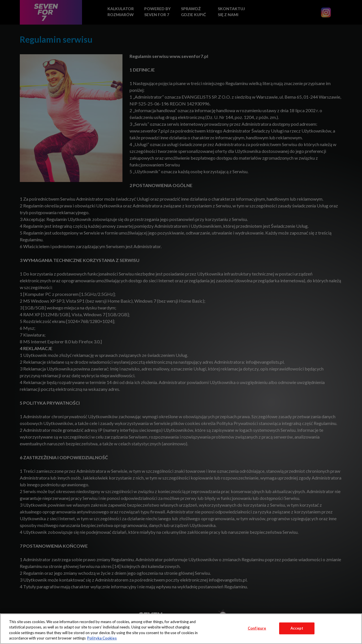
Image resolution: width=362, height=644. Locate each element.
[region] (181, 629)
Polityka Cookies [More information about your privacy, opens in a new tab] (102, 638)
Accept (297, 628)
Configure (257, 628)
